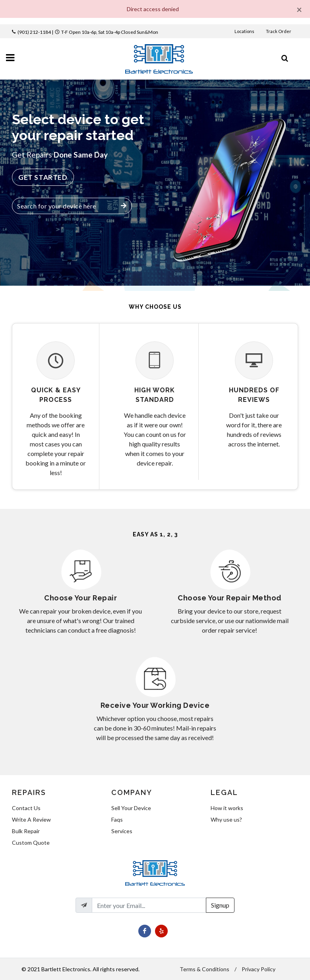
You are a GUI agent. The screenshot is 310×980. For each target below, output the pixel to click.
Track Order (279, 31)
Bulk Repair (26, 831)
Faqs (117, 819)
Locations (245, 31)
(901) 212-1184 (34, 32)
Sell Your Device (131, 808)
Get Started (43, 177)
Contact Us (26, 808)
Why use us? (226, 819)
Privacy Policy (259, 969)
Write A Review (31, 819)
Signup (220, 905)
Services (122, 831)
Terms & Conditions (204, 969)
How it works (227, 808)
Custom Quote (31, 843)
